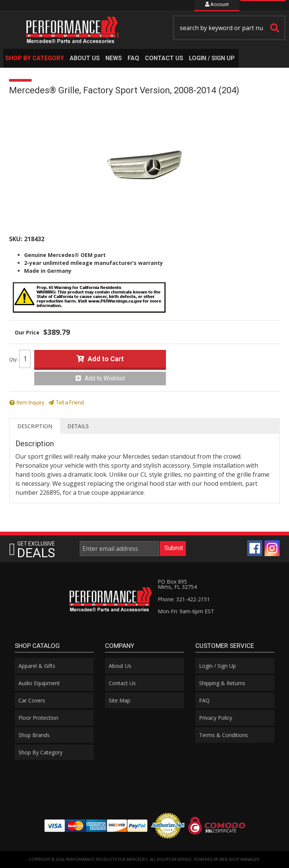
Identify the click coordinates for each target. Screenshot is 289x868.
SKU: (16, 239)
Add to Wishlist (105, 378)
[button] (229, 28)
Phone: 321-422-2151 (184, 599)
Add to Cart (106, 359)
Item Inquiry (30, 403)
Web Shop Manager (239, 859)
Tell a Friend (70, 403)
